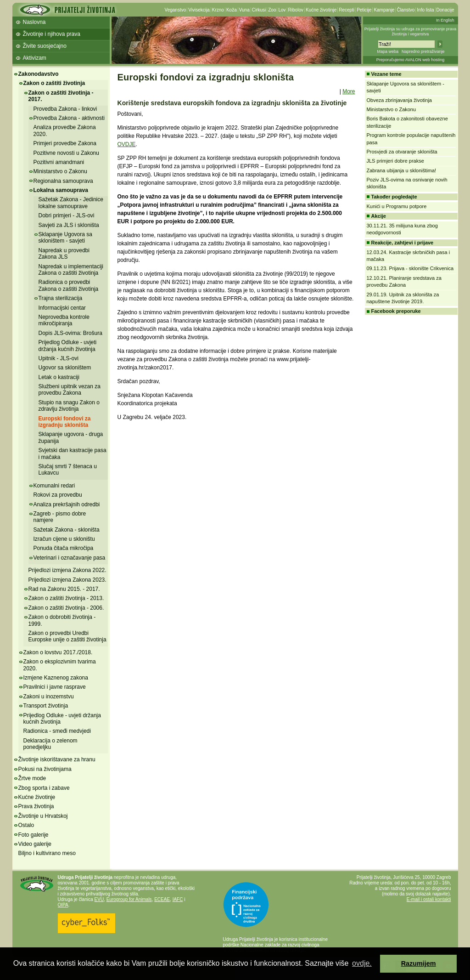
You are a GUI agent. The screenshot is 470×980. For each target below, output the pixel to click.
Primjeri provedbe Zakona (65, 143)
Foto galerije (34, 835)
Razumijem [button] (419, 963)
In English (445, 20)
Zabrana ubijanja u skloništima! (402, 170)
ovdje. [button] (362, 963)
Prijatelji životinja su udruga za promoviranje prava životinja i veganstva (411, 31)
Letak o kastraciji (59, 377)
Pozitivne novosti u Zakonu (66, 153)
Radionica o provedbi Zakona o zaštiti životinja (69, 285)
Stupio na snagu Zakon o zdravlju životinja (69, 406)
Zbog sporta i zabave (44, 788)
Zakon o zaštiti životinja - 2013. (66, 598)
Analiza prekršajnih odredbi (67, 504)
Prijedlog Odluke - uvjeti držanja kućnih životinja (68, 346)
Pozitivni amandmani (59, 162)
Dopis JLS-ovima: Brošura (70, 333)
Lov (282, 10)
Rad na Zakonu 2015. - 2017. (64, 589)
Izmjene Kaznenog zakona (56, 678)
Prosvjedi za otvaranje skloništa (402, 152)
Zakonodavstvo (39, 74)
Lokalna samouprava (61, 190)
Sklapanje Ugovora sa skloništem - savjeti (65, 238)
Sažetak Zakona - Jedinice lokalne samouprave (71, 203)
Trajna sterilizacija (61, 298)
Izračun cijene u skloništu (64, 539)
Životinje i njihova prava (52, 34)
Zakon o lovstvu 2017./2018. (58, 652)
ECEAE (162, 899)
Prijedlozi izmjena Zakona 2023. (67, 580)
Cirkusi (259, 10)
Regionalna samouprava (63, 181)
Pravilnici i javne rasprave (55, 687)
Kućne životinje (321, 10)
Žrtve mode (32, 778)
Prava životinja (36, 806)
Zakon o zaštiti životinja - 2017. (61, 96)
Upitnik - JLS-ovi (59, 358)
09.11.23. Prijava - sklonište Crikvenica (410, 268)
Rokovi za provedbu (58, 495)
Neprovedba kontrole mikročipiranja (64, 320)
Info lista (425, 10)
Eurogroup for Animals (129, 899)
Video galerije (35, 844)
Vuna (244, 10)
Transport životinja (46, 706)
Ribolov (296, 10)
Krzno (218, 10)
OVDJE (127, 144)
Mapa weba (388, 51)
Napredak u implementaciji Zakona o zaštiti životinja (71, 270)
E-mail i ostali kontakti (429, 899)
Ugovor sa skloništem (65, 368)
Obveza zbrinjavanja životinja (399, 100)
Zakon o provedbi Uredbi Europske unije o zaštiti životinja (67, 636)
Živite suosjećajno (45, 46)
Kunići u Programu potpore (397, 206)
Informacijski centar (62, 308)
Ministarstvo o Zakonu (60, 171)
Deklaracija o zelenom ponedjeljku (50, 744)
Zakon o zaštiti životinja (54, 83)
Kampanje (384, 10)
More (349, 91)
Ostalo (26, 825)
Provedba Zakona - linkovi (65, 109)
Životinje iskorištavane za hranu (57, 759)
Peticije (364, 10)
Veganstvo (176, 10)
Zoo (272, 10)
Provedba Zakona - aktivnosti (69, 118)
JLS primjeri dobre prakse (395, 161)
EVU (99, 899)
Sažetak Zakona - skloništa (67, 530)
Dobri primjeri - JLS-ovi (67, 215)
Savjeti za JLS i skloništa (69, 225)
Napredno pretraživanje (423, 51)
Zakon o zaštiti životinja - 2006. (66, 608)
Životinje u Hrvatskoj (43, 816)
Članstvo (406, 10)
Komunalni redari (54, 486)
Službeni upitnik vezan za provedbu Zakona (70, 390)
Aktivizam (35, 58)
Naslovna (34, 22)
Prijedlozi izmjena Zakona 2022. (67, 570)
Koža (232, 10)
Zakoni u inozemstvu (49, 697)
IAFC (178, 899)
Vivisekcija (199, 10)
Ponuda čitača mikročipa (64, 548)
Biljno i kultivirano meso (47, 853)
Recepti (347, 10)
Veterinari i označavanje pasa (70, 558)
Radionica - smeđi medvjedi (57, 731)
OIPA (63, 905)
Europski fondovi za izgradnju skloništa (65, 422)
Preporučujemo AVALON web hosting (411, 60)
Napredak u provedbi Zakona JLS (64, 254)
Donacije (445, 10)
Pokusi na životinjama (45, 769)
